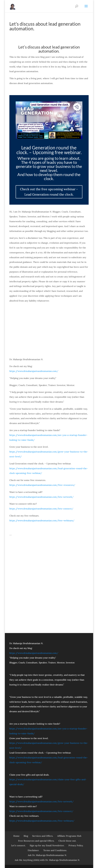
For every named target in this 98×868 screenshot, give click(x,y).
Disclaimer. (33, 850)
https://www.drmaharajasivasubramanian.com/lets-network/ (41, 497)
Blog (26, 836)
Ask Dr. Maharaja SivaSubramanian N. (47, 855)
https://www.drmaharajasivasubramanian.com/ (34, 371)
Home (16, 836)
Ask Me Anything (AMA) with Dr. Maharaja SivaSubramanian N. (47, 860)
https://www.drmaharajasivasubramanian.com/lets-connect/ (41, 509)
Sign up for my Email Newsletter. (47, 845)
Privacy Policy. (76, 845)
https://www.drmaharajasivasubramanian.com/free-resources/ (42, 485)
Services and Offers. (43, 836)
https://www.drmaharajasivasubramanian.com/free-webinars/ (42, 521)
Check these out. (67, 841)
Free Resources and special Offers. (36, 841)
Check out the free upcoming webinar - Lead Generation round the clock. (49, 192)
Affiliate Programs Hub (69, 836)
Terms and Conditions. (55, 850)
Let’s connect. (18, 845)
